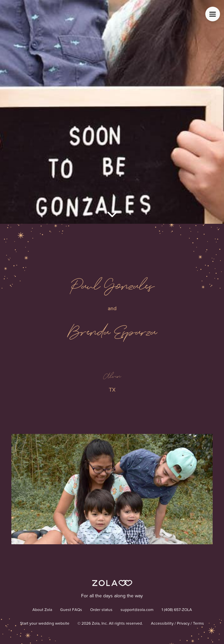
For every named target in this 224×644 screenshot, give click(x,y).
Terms (198, 624)
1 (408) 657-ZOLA (177, 610)
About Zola (42, 610)
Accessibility (162, 624)
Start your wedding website (45, 624)
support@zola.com (137, 610)
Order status (101, 610)
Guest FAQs (71, 610)
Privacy (183, 624)
